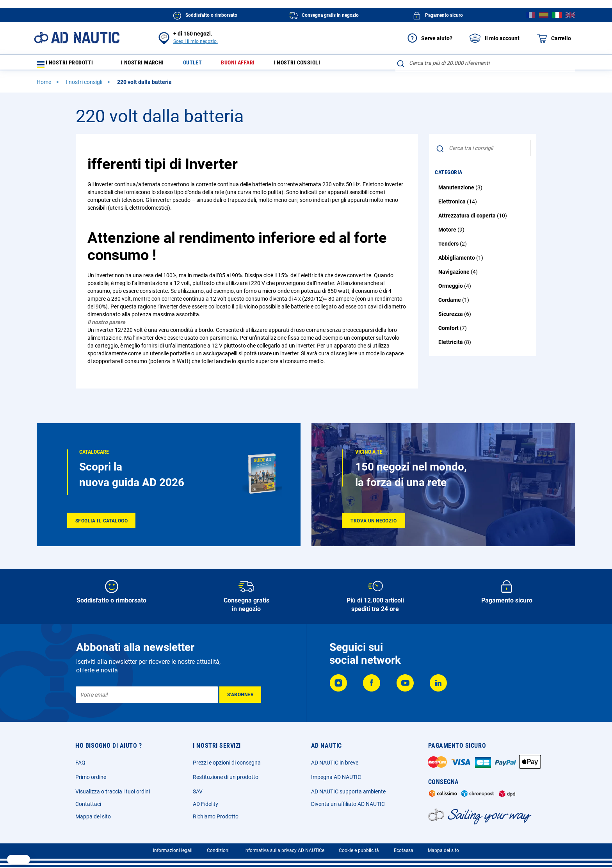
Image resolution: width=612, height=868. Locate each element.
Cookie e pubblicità (359, 850)
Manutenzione (457, 191)
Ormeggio (451, 289)
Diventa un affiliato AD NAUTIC (348, 804)
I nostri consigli (316, 65)
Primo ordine (91, 777)
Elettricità (451, 346)
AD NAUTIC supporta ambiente (348, 791)
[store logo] (77, 38)
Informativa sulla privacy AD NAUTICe (284, 850)
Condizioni (218, 850)
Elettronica (453, 205)
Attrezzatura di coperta (468, 219)
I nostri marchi (147, 65)
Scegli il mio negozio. (196, 41)
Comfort (449, 332)
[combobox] (485, 63)
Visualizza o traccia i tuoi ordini (113, 791)
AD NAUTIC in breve (335, 763)
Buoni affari (251, 65)
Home (44, 86)
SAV (198, 791)
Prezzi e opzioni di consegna (227, 763)
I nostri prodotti (70, 65)
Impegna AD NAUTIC (336, 777)
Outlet (201, 65)
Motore (448, 233)
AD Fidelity (205, 804)
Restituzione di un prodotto (226, 777)
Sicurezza (451, 317)
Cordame (450, 303)
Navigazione (455, 275)
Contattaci (88, 804)
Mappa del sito (93, 816)
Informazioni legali (173, 850)
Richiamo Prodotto (216, 816)
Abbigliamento (457, 261)
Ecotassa (404, 850)
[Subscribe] (240, 695)
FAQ (80, 763)
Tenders (449, 247)
